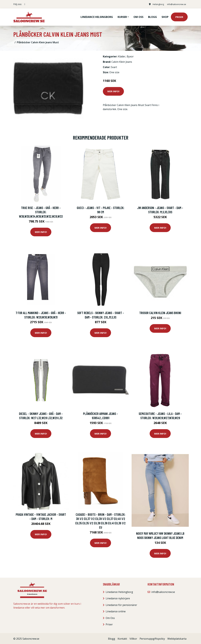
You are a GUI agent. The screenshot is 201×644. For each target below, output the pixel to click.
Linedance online (116, 611)
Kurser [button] (122, 17)
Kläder (122, 56)
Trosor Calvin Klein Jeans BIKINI (160, 312)
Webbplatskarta (177, 638)
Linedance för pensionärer (121, 604)
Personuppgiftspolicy (152, 638)
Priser (179, 17)
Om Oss (110, 617)
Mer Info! (113, 91)
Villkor (133, 638)
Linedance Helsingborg (97, 17)
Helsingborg (155, 4)
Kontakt (122, 638)
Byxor (130, 56)
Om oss (138, 17)
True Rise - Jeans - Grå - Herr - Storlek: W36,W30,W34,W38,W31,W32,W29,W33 (41, 211)
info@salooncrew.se (175, 4)
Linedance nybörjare (118, 598)
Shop (165, 17)
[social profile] (25, 4)
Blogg (152, 17)
